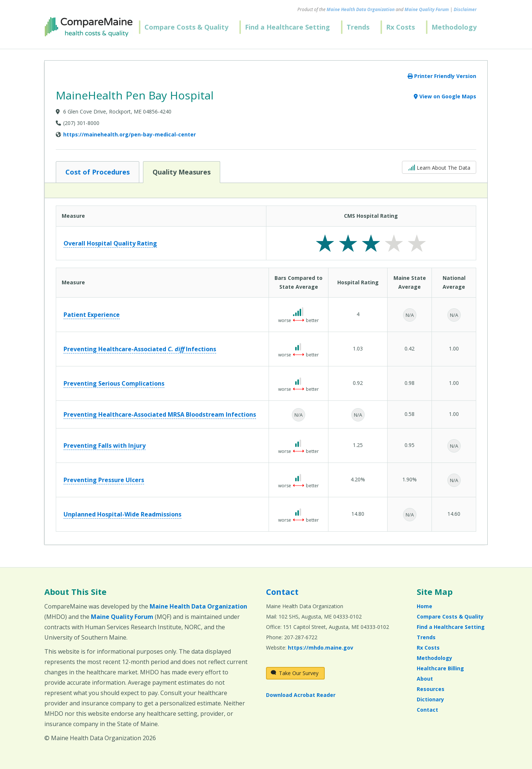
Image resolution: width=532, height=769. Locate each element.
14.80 (358, 514)
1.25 (358, 445)
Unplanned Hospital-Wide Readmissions (122, 514)
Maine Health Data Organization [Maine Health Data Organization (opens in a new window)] (361, 9)
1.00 (454, 348)
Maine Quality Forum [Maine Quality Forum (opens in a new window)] (427, 9)
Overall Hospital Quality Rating (110, 243)
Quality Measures (181, 172)
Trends (358, 27)
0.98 (410, 383)
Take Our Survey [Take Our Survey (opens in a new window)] (295, 673)
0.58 (410, 414)
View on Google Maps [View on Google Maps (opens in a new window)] (445, 96)
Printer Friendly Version (442, 76)
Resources (431, 689)
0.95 (410, 445)
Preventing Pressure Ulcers (104, 480)
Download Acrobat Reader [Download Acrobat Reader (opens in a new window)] (301, 695)
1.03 (358, 348)
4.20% (358, 479)
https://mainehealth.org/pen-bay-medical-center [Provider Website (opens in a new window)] (129, 134)
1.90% (410, 479)
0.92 (358, 383)
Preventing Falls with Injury (105, 446)
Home (424, 606)
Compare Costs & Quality (186, 27)
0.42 (410, 348)
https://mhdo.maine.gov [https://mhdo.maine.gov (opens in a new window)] (320, 648)
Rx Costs (400, 27)
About (425, 679)
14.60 (454, 514)
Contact (282, 592)
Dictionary (430, 699)
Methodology (454, 27)
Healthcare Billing (440, 668)
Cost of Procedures (97, 172)
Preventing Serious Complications (114, 383)
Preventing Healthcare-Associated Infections (140, 349)
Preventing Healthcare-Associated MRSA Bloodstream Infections (160, 414)
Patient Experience (92, 315)
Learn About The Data (439, 167)
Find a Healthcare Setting (287, 27)
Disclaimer (465, 9)
